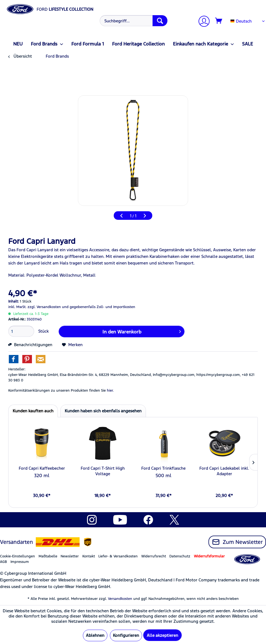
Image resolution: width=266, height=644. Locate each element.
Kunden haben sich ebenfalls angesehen (103, 411)
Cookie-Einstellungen (17, 556)
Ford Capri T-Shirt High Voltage (103, 471)
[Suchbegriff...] (134, 21)
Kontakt (89, 556)
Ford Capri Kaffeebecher (42, 468)
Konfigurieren (126, 635)
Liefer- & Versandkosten (118, 556)
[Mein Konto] (202, 22)
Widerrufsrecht (154, 556)
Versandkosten (120, 599)
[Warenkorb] (219, 21)
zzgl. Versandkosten (44, 307)
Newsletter (70, 556)
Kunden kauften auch (33, 411)
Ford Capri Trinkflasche (163, 468)
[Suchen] (160, 21)
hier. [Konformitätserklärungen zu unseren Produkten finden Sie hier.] (110, 391)
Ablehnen (95, 635)
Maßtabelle (48, 556)
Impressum (20, 562)
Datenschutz (180, 556)
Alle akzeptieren (162, 635)
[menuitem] (133, 21)
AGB (3, 562)
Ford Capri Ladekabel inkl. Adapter (224, 471)
